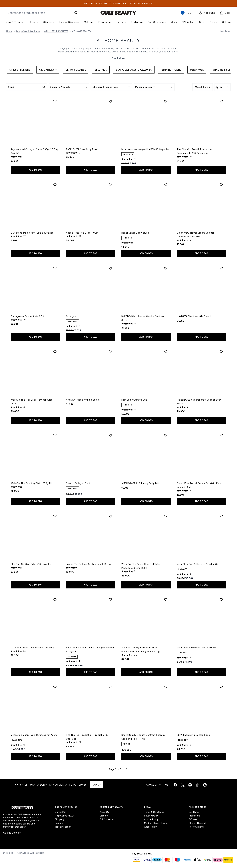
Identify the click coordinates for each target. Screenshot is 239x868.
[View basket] (225, 13)
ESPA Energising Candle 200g (193, 735)
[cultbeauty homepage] (118, 13)
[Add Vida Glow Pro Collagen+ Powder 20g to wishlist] (221, 516)
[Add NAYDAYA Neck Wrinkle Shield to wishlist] (110, 352)
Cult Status (194, 812)
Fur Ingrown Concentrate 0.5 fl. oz (30, 316)
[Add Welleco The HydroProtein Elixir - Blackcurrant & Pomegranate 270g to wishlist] (166, 600)
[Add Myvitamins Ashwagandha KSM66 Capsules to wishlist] (166, 101)
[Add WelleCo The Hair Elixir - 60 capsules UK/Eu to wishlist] (55, 352)
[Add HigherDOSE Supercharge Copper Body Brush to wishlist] (221, 352)
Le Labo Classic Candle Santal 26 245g (32, 648)
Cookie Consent (12, 833)
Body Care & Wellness (28, 31)
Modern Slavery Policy (156, 823)
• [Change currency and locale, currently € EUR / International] (187, 13)
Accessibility (150, 827)
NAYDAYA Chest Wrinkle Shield (194, 316)
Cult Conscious (107, 819)
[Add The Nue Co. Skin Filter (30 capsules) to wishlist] (55, 516)
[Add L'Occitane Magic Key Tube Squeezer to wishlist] (55, 185)
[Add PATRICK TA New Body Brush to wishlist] (110, 101)
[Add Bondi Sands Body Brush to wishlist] (166, 185)
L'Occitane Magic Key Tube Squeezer (32, 233)
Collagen (71, 316)
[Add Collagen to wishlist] (110, 268)
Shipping (59, 819)
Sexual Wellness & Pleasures (134, 70)
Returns (59, 823)
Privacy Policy (151, 816)
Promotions (195, 816)
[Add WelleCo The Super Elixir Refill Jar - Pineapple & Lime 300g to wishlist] (166, 516)
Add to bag (35, 170)
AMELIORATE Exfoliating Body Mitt (140, 483)
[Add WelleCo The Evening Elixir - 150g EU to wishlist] (55, 435)
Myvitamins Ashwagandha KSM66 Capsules (145, 149)
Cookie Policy (151, 819)
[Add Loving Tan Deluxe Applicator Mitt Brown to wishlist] (110, 516)
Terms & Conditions (154, 812)
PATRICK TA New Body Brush (82, 149)
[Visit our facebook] (175, 785)
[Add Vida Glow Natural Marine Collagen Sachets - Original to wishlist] (110, 600)
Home (9, 31)
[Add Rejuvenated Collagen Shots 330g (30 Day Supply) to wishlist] (55, 101)
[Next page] (127, 769)
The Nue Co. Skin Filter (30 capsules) (32, 564)
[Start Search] (76, 13)
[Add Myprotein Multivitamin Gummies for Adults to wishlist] (55, 687)
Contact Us (60, 812)
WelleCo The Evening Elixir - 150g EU (31, 483)
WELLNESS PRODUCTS (56, 31)
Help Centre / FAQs (65, 816)
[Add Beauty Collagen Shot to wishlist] (110, 435)
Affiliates (193, 819)
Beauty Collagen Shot (78, 483)
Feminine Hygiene (171, 70)
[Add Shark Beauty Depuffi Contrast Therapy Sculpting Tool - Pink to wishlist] (166, 687)
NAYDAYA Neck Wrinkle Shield (83, 400)
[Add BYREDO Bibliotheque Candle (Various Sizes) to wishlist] (166, 268)
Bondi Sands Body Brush (135, 233)
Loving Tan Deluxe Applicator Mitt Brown (89, 564)
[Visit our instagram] (190, 785)
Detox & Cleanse (76, 70)
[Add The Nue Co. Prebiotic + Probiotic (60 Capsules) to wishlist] (110, 687)
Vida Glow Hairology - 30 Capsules (196, 648)
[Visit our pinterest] (205, 785)
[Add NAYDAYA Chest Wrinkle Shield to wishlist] (221, 268)
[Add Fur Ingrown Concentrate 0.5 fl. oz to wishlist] (55, 268)
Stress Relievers (20, 70)
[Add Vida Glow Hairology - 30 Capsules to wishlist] (221, 600)
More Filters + (203, 87)
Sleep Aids (101, 70)
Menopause (197, 70)
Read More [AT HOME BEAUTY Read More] (118, 58)
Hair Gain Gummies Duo (134, 400)
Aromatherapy (48, 70)
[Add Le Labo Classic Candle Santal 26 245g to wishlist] (55, 600)
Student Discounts (198, 823)
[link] (207, 13)
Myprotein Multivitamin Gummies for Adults (34, 735)
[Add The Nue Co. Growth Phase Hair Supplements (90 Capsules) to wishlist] (221, 101)
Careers (104, 816)
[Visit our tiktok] (197, 785)
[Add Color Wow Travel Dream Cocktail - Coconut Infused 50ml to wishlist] (221, 185)
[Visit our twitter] (183, 785)
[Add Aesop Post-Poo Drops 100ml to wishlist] (110, 185)
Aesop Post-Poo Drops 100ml (82, 233)
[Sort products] (223, 87)
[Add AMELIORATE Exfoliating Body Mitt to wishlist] (166, 435)
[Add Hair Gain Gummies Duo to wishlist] (166, 352)
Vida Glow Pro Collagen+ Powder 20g (198, 564)
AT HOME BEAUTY (118, 41)
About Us (104, 812)
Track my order (63, 827)
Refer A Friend (196, 827)
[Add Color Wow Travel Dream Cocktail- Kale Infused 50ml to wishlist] (221, 435)
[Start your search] (43, 13)
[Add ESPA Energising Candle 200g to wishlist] (221, 687)
